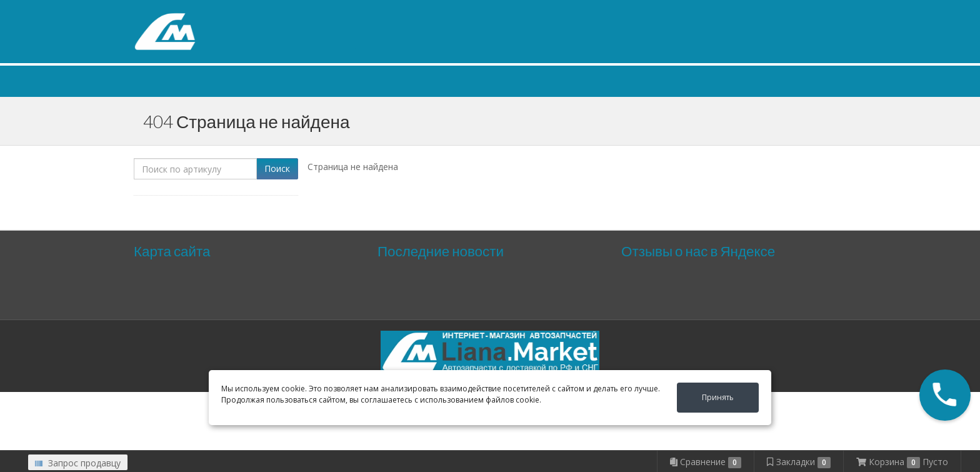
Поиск (277, 168)
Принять (718, 397)
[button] (945, 395)
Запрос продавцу (78, 463)
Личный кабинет (769, 12)
